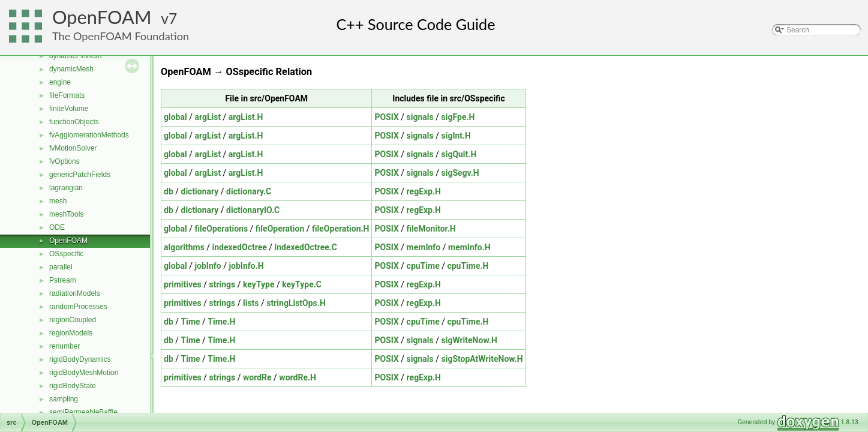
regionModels (71, 333)
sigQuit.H (459, 154)
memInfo (424, 247)
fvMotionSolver (73, 148)
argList (208, 117)
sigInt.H (456, 136)
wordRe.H (298, 377)
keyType (259, 284)
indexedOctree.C (306, 247)
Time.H (221, 322)
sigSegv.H (460, 173)
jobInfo (208, 266)
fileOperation (280, 229)
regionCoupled (73, 320)
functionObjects (74, 122)
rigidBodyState (73, 386)
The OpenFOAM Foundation (121, 36)
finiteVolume (69, 109)
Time (191, 322)
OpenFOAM (102, 17)
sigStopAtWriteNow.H (482, 359)
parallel (61, 267)
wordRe (257, 377)
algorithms (184, 247)
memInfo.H (469, 247)
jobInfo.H (246, 266)
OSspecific (66, 254)
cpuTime (423, 266)
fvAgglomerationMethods (89, 135)
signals (420, 117)
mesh (58, 201)
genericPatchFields (80, 175)
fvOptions (64, 161)
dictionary (200, 191)
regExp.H (424, 191)
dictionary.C (249, 191)
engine (60, 82)
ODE (57, 227)
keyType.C (302, 284)
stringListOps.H (296, 303)
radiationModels (75, 293)
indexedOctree (240, 247)
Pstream (63, 280)
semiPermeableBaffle (83, 412)
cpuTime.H (468, 266)
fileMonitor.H (431, 229)
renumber (64, 346)
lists (251, 303)
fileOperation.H (340, 229)
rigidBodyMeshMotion (84, 373)
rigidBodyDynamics (80, 359)
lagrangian (66, 188)
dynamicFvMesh (75, 56)
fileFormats (67, 95)
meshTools (66, 214)
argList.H (246, 117)
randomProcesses (78, 307)
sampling (64, 399)
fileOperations (221, 229)
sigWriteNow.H (469, 340)
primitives (183, 284)
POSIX (386, 117)
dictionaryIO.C (253, 210)
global (175, 117)
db (169, 191)
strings (222, 284)
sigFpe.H (458, 117)
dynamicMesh (71, 69)
